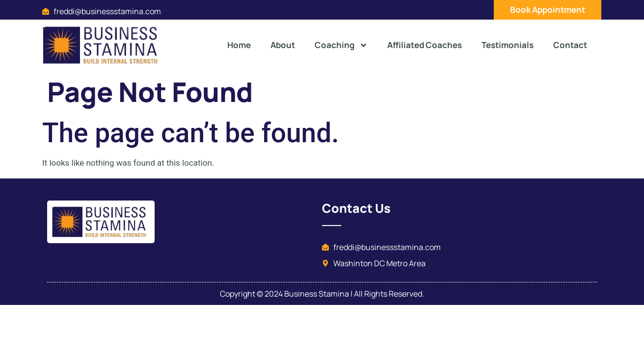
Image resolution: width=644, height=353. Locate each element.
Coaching (341, 45)
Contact (570, 45)
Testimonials (508, 45)
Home (239, 45)
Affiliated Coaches (425, 45)
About (283, 45)
